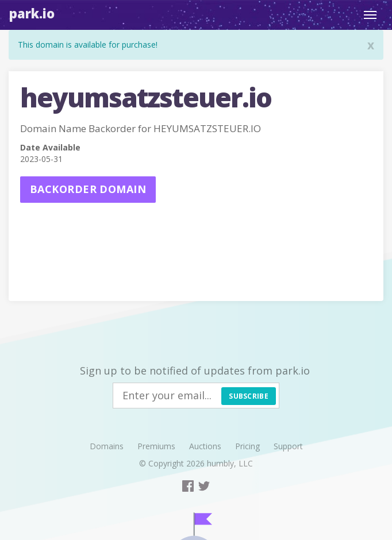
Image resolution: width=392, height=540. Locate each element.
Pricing (247, 446)
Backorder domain (88, 189)
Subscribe (249, 396)
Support (288, 446)
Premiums (156, 446)
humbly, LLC (230, 463)
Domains (107, 446)
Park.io (32, 13)
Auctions (205, 446)
